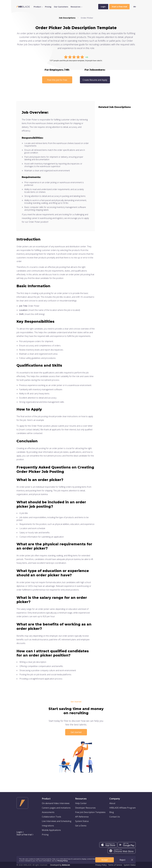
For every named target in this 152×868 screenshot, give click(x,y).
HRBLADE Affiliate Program (122, 808)
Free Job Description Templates (90, 812)
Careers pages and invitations (56, 808)
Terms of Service (115, 865)
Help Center (81, 803)
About (112, 803)
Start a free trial (24, 835)
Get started (76, 732)
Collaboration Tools (51, 817)
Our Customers (61, 7)
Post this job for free (57, 80)
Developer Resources (85, 808)
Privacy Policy (101, 865)
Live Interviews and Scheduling (57, 821)
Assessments (48, 812)
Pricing (48, 7)
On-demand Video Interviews (56, 803)
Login (103, 7)
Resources (76, 7)
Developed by (60, 865)
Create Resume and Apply (95, 80)
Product (37, 7)
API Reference (82, 817)
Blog (112, 812)
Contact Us (115, 817)
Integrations (48, 826)
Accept (105, 860)
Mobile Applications (51, 830)
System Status (82, 821)
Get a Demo (81, 826)
